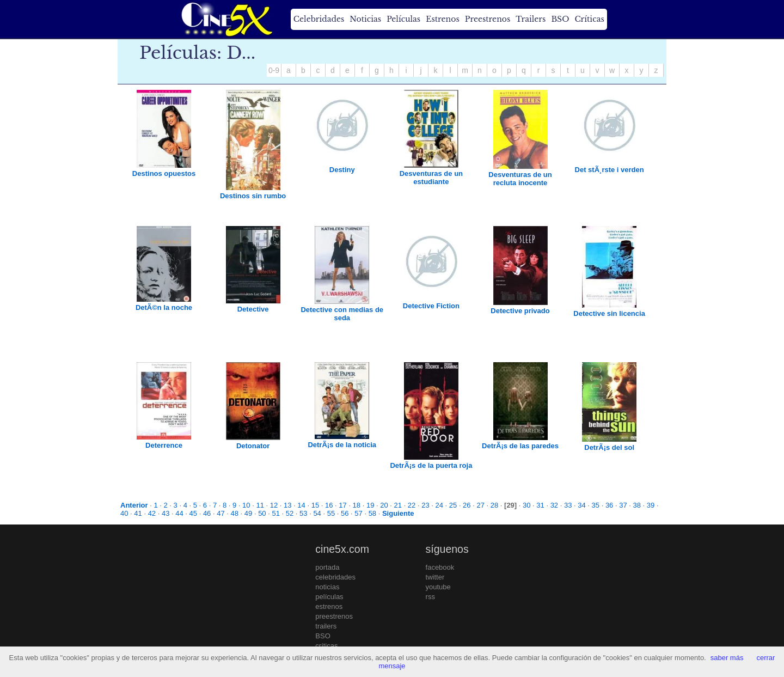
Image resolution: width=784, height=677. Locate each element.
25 (453, 505)
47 (220, 513)
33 (568, 505)
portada (327, 567)
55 (331, 513)
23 (425, 505)
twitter (435, 577)
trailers (326, 626)
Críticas (589, 19)
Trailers (531, 19)
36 (609, 505)
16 (329, 505)
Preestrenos (488, 19)
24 (439, 505)
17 (342, 505)
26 (467, 505)
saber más (727, 658)
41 (138, 513)
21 (398, 505)
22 (412, 505)
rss (430, 597)
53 (303, 513)
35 (596, 505)
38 (637, 505)
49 (248, 513)
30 (526, 505)
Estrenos (443, 19)
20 (384, 505)
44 (179, 513)
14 (301, 505)
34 (581, 505)
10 (246, 505)
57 (358, 513)
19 (370, 505)
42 (152, 513)
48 (235, 513)
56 (345, 513)
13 (287, 505)
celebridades (335, 577)
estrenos (329, 606)
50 (262, 513)
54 (317, 513)
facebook (440, 567)
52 (290, 513)
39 (651, 505)
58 (372, 513)
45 (193, 513)
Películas (403, 19)
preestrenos (334, 616)
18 (357, 505)
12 (274, 505)
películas (329, 597)
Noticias (365, 19)
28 (494, 505)
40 (124, 513)
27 (480, 505)
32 (554, 505)
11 (260, 505)
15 (315, 505)
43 (166, 513)
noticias (327, 587)
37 (623, 505)
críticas (326, 646)
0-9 (274, 70)
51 (275, 513)
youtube (438, 587)
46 (207, 513)
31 (540, 505)
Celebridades (319, 19)
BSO (560, 19)
